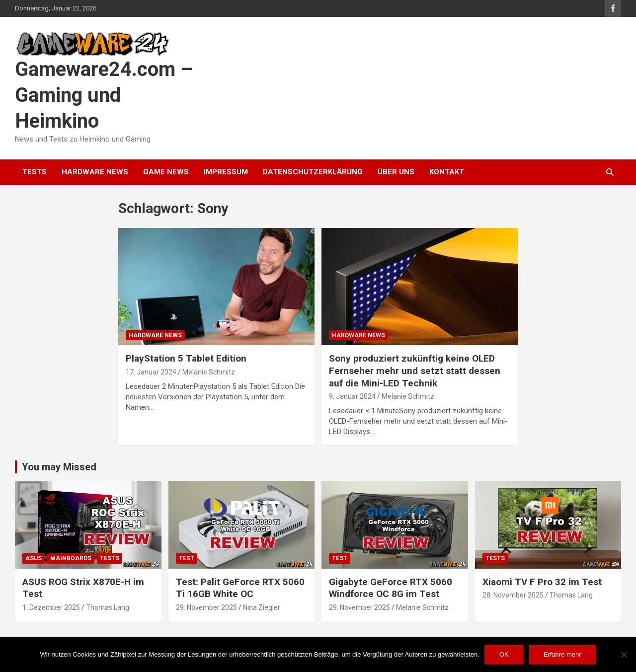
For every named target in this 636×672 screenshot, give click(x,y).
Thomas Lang (108, 607)
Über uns (396, 172)
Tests (35, 172)
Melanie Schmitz (209, 372)
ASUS (34, 558)
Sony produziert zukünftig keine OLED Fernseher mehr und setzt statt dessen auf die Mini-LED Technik (415, 371)
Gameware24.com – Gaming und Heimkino (104, 95)
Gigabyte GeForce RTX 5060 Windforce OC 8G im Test (391, 588)
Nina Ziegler (262, 607)
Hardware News (95, 172)
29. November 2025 (206, 607)
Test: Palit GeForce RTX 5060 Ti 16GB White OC (240, 588)
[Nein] (624, 655)
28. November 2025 (513, 595)
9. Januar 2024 (352, 396)
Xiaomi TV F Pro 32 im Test (542, 582)
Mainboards (71, 558)
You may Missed (59, 467)
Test (187, 558)
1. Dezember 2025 (51, 607)
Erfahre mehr (562, 654)
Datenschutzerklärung (313, 172)
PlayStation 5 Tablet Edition (186, 358)
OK (504, 654)
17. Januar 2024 (151, 372)
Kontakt (447, 172)
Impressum (226, 172)
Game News (166, 172)
